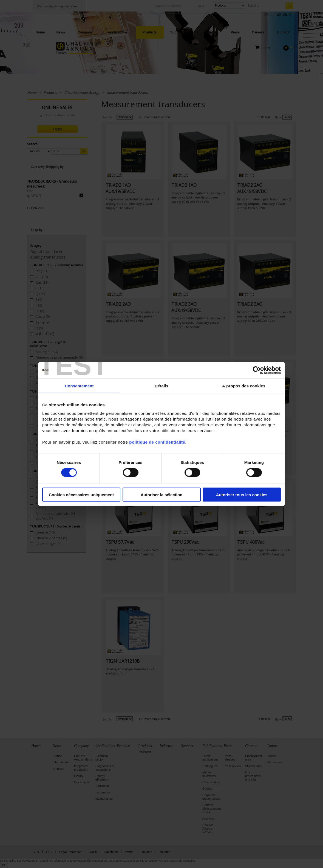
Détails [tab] (161, 386)
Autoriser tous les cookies (242, 494)
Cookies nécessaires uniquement (81, 494)
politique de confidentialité (157, 442)
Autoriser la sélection (162, 494)
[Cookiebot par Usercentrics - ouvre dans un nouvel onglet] (257, 370)
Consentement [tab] (79, 386)
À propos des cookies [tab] (244, 386)
